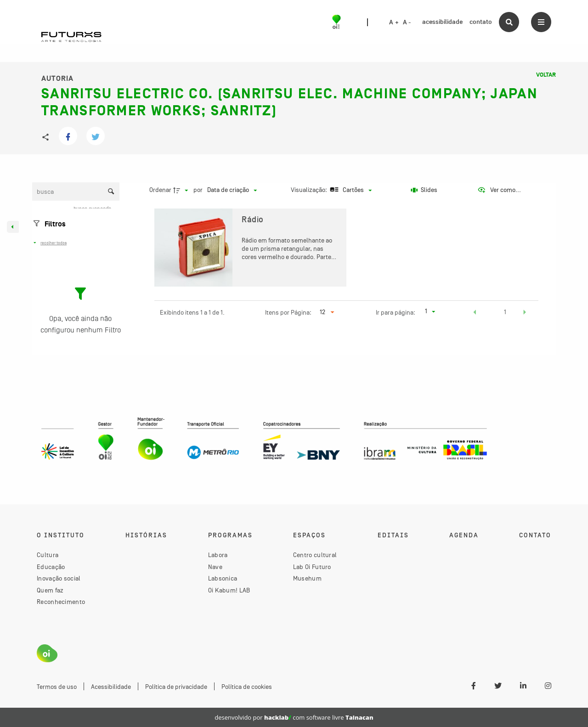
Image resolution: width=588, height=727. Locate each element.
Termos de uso (57, 687)
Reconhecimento (61, 602)
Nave (215, 567)
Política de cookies (247, 687)
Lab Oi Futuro (312, 567)
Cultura (48, 555)
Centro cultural (315, 555)
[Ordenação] (232, 190)
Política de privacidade (176, 687)
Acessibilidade (111, 687)
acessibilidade (442, 22)
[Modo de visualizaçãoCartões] (350, 190)
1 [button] (505, 312)
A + (394, 23)
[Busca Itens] (76, 192)
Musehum (307, 578)
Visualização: (310, 190)
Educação (51, 567)
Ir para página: (396, 312)
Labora (218, 555)
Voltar (546, 75)
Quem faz (50, 590)
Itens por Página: (288, 312)
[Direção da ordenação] (182, 190)
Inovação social (59, 578)
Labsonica (223, 578)
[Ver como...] (499, 190)
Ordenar (160, 190)
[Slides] (424, 190)
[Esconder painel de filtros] (13, 227)
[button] (475, 313)
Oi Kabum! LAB (229, 590)
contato (481, 22)
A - (407, 23)
